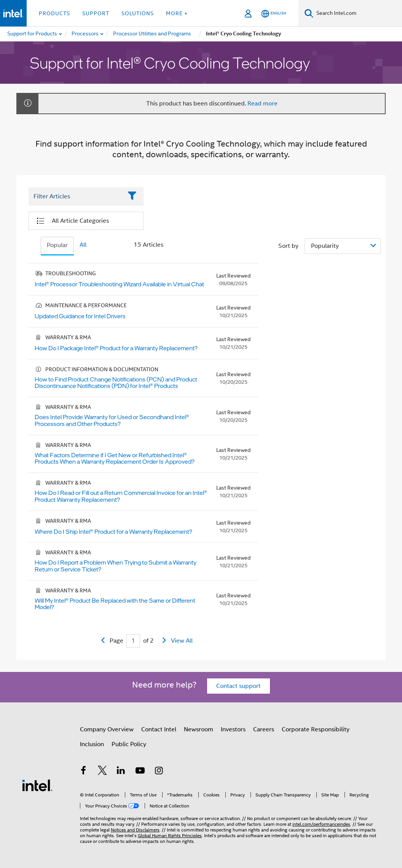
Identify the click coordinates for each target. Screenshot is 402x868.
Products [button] (54, 13)
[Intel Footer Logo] (37, 785)
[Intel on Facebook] (83, 772)
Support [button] (96, 13)
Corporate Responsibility (316, 729)
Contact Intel (159, 729)
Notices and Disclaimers (135, 830)
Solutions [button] (138, 13)
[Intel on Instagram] (159, 772)
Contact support (238, 686)
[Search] (309, 13)
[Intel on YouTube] (140, 772)
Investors (233, 729)
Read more (262, 104)
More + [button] (177, 13)
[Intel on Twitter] (102, 772)
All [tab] (83, 245)
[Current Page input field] (133, 641)
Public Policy (129, 744)
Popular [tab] (57, 245)
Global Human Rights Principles (170, 835)
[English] (274, 14)
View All (182, 641)
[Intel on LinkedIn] (121, 772)
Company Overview (107, 729)
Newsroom (199, 729)
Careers (264, 729)
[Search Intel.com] (358, 13)
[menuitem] (85, 34)
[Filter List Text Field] (76, 197)
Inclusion (92, 744)
